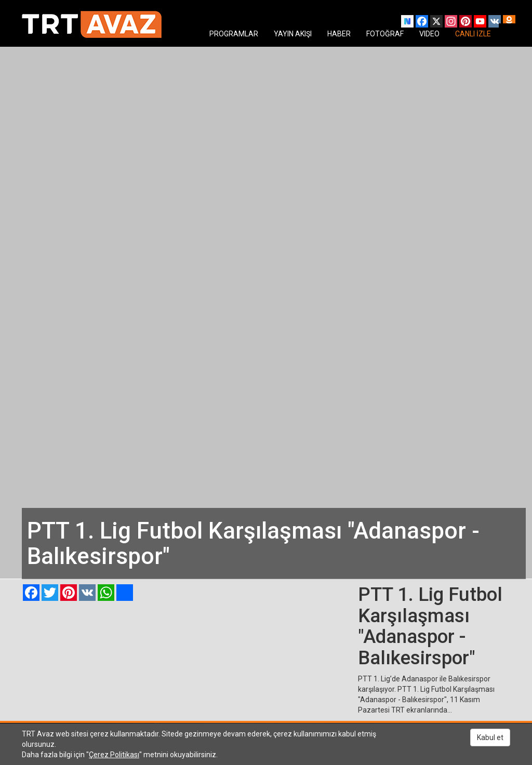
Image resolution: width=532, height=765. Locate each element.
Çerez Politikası (114, 755)
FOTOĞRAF (385, 34)
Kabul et (490, 737)
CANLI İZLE (473, 34)
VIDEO (429, 34)
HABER (339, 34)
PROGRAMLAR (234, 34)
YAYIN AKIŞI (293, 34)
